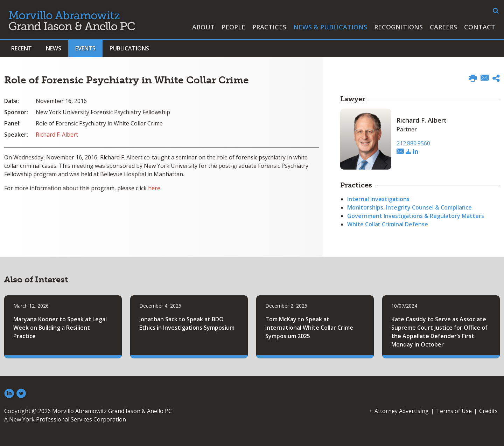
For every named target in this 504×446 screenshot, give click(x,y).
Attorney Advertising (402, 411)
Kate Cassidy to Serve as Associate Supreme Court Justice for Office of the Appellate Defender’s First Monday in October (439, 332)
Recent (22, 48)
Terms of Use (454, 411)
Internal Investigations (378, 199)
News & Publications (330, 27)
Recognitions (398, 27)
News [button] (54, 48)
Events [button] (85, 48)
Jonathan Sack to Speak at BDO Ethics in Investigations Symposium (187, 323)
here (154, 188)
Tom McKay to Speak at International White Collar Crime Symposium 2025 (309, 328)
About (203, 27)
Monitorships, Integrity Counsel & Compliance (409, 207)
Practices (269, 27)
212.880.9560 (413, 143)
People (233, 27)
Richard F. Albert (57, 135)
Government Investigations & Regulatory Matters (416, 216)
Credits (488, 411)
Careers (443, 27)
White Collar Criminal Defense (388, 224)
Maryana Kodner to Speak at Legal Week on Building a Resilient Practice (60, 328)
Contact (480, 27)
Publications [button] (129, 48)
